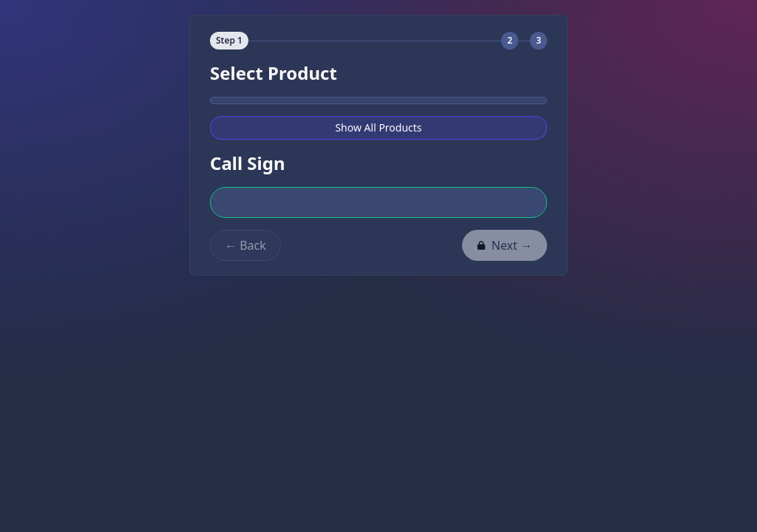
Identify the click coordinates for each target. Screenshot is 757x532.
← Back (245, 245)
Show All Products (378, 127)
